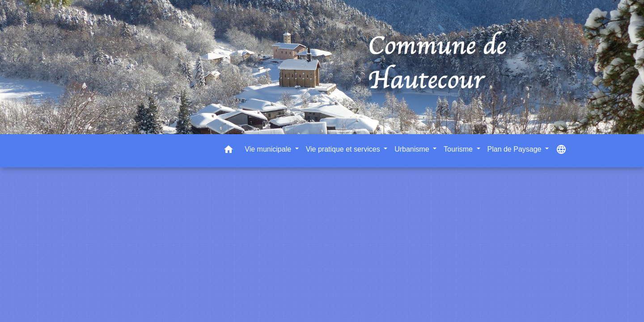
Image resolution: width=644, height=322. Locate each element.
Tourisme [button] (459, 149)
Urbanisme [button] (413, 149)
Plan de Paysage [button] (515, 149)
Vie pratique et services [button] (344, 149)
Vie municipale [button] (269, 149)
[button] (229, 151)
